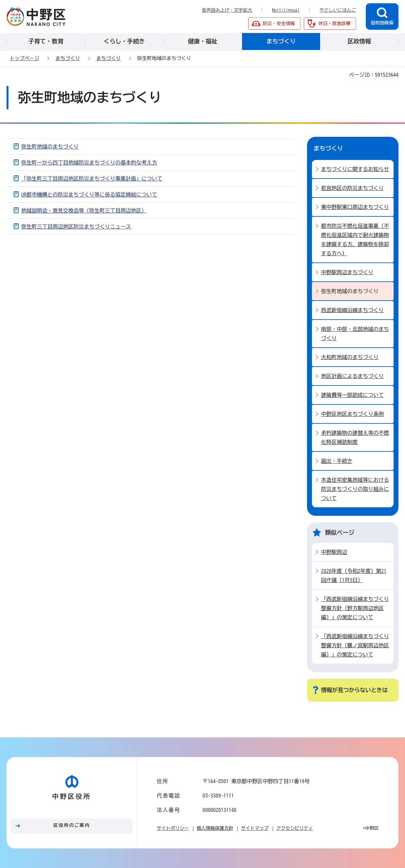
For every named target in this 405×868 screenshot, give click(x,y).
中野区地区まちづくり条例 (352, 414)
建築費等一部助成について (352, 395)
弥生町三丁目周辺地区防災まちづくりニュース (76, 227)
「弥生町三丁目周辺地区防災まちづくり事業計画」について (92, 179)
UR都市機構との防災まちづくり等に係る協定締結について (89, 195)
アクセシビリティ (295, 828)
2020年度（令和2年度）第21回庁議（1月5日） (354, 576)
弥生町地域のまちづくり (50, 147)
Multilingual (286, 10)
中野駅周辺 (334, 552)
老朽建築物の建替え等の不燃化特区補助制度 (355, 437)
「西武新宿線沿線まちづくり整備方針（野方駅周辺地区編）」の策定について (355, 608)
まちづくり (68, 58)
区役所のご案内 (72, 825)
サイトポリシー (173, 828)
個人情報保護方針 (215, 828)
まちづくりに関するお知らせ (355, 169)
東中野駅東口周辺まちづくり (355, 207)
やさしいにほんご (338, 10)
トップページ (24, 58)
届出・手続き (337, 461)
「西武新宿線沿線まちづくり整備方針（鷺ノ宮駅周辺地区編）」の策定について (355, 645)
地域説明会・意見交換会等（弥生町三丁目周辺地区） (84, 211)
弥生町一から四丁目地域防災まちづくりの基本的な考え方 (89, 163)
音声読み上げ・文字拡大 (227, 10)
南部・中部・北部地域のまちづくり (355, 334)
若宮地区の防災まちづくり (352, 188)
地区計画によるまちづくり (352, 376)
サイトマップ (255, 828)
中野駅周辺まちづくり (347, 272)
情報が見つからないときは (354, 690)
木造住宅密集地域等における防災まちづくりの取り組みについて (355, 489)
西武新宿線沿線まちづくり (352, 310)
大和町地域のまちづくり (350, 357)
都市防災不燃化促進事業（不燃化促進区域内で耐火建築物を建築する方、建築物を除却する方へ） (355, 240)
